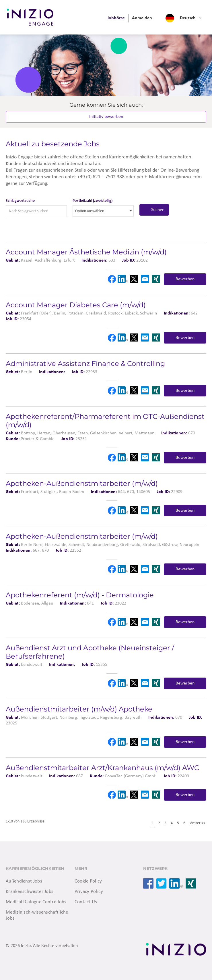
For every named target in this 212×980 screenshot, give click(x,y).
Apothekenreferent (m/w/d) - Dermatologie (80, 595)
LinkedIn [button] (123, 279)
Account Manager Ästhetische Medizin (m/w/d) (86, 252)
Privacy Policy (89, 892)
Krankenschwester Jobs (30, 892)
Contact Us (86, 902)
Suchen (158, 210)
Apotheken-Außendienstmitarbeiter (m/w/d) (82, 483)
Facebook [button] (112, 279)
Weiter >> (198, 823)
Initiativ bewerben (106, 117)
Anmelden (142, 18)
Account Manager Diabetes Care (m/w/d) (76, 305)
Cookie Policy (88, 881)
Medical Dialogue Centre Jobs (36, 902)
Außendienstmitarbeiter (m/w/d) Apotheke (79, 709)
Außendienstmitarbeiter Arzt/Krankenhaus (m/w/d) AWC (102, 768)
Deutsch (188, 18)
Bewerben (185, 279)
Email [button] (145, 279)
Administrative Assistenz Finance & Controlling (85, 364)
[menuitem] (116, 18)
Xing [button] (156, 279)
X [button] (134, 279)
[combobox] (103, 211)
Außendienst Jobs (24, 881)
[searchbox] (101, 211)
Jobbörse (116, 18)
